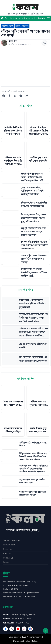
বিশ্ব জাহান (40, 18)
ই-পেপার (8, 18)
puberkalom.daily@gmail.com (23, 614)
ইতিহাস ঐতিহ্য (8, 26)
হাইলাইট (25, 26)
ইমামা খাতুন (13, 41)
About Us (7, 553)
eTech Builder (32, 641)
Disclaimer (8, 549)
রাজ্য (15, 18)
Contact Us (8, 558)
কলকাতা (22, 18)
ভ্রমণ (18, 26)
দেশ (33, 18)
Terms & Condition (11, 540)
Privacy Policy (9, 545)
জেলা (28, 18)
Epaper (6, 562)
